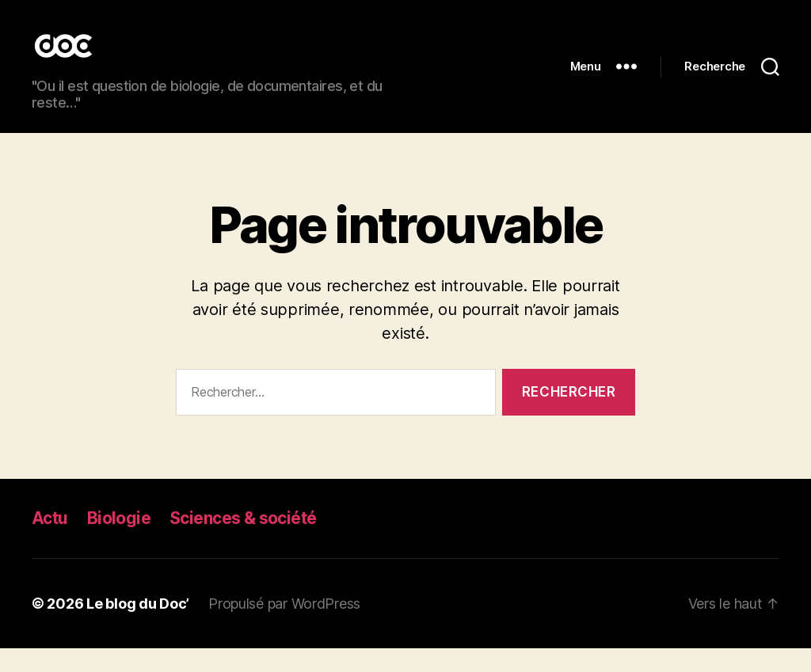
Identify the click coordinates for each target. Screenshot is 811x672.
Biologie (119, 542)
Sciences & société (243, 542)
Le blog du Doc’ (138, 627)
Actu (50, 542)
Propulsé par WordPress (284, 627)
